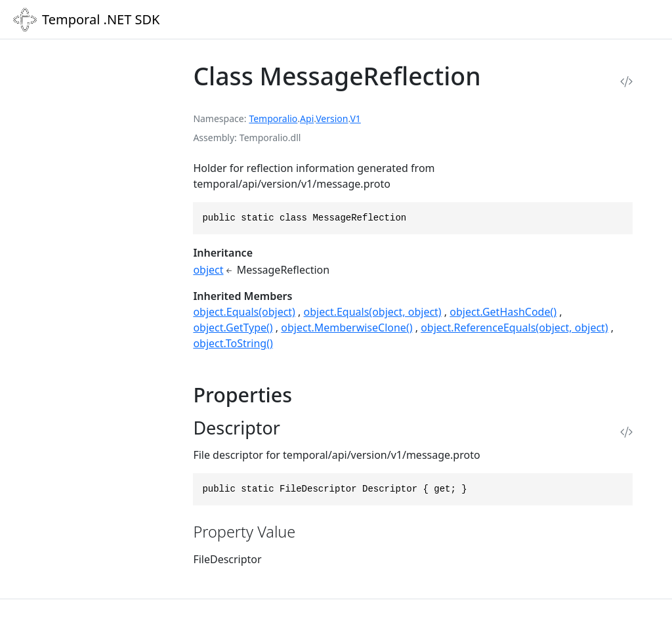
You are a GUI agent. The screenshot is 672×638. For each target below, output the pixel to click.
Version (332, 118)
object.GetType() (233, 328)
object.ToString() (233, 343)
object (208, 270)
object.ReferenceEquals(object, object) (514, 328)
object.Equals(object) (244, 312)
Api (307, 118)
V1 (355, 118)
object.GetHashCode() (503, 312)
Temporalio (273, 118)
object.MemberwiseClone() (346, 328)
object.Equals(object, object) (373, 312)
